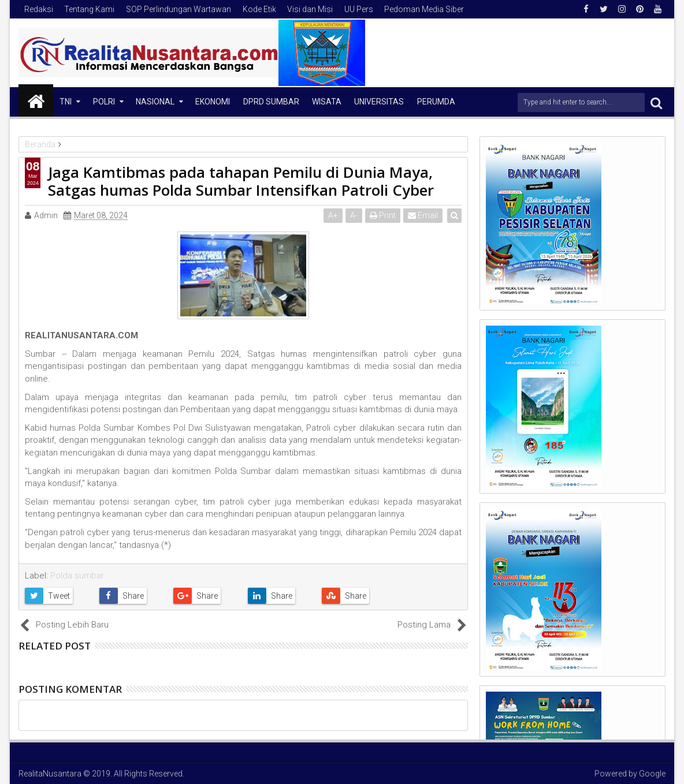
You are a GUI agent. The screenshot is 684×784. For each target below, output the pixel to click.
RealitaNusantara (50, 774)
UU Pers (359, 9)
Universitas (379, 102)
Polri (104, 102)
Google (652, 774)
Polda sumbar (77, 576)
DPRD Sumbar (271, 102)
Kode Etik (259, 9)
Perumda (436, 102)
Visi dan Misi (310, 9)
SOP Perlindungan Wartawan (179, 9)
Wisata (327, 102)
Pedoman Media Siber (424, 9)
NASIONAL (155, 102)
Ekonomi (213, 102)
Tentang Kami (89, 9)
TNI (66, 102)
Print (383, 215)
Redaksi (39, 9)
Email (423, 215)
